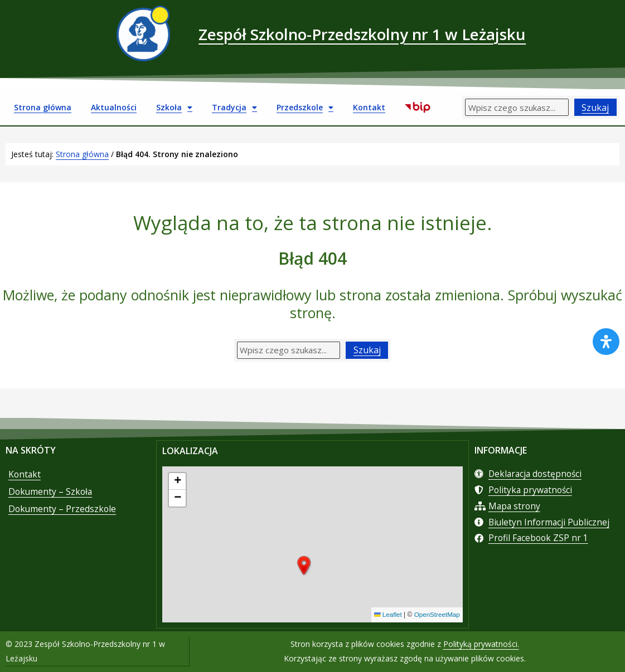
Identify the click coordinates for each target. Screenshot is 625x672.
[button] (304, 567)
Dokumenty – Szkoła (51, 494)
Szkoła (174, 108)
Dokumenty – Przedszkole (63, 512)
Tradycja (234, 108)
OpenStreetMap (436, 616)
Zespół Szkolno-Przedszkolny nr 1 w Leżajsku (362, 33)
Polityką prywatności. (481, 644)
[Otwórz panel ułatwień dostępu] (606, 342)
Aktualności (114, 107)
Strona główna (43, 107)
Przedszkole (305, 108)
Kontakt (369, 107)
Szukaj (595, 108)
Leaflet (386, 616)
